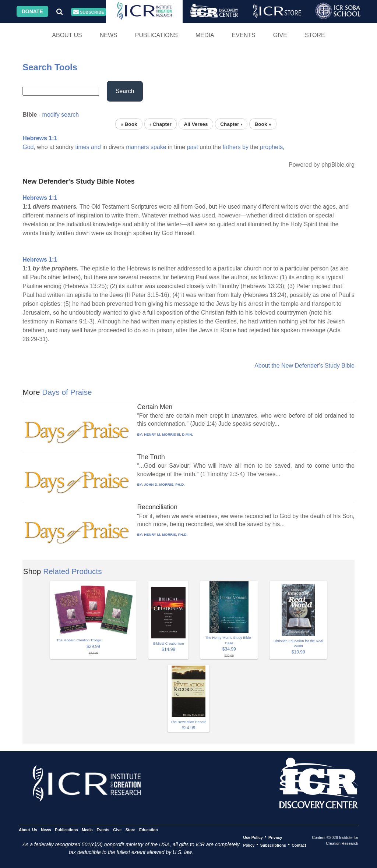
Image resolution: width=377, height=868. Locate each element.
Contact (299, 845)
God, (29, 147)
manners (137, 147)
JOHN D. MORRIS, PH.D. (164, 484)
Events (244, 35)
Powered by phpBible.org (322, 165)
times (82, 147)
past (193, 147)
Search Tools (50, 67)
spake (158, 147)
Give (280, 35)
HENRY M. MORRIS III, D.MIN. (168, 434)
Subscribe (89, 12)
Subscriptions (273, 845)
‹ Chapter (161, 124)
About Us (67, 35)
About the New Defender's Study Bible (304, 366)
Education (149, 829)
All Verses (196, 124)
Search (125, 91)
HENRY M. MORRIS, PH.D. (166, 534)
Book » (263, 124)
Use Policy (253, 837)
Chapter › (231, 124)
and (96, 147)
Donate (32, 11)
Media (205, 35)
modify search (61, 115)
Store (315, 35)
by (245, 147)
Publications (156, 35)
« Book (129, 124)
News (109, 35)
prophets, (272, 147)
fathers (232, 147)
